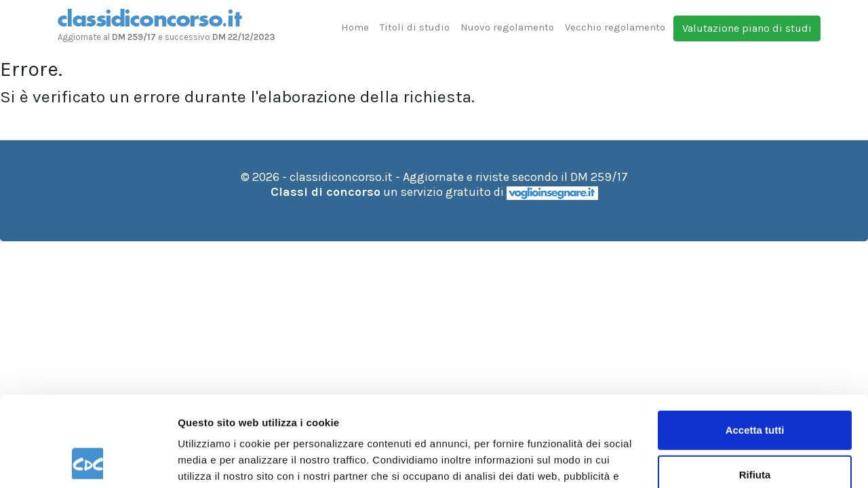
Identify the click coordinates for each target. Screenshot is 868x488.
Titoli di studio (415, 27)
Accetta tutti (755, 345)
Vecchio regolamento (615, 27)
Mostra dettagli (214, 461)
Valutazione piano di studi (747, 28)
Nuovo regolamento (507, 27)
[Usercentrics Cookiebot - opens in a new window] (88, 462)
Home (355, 27)
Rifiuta (755, 389)
